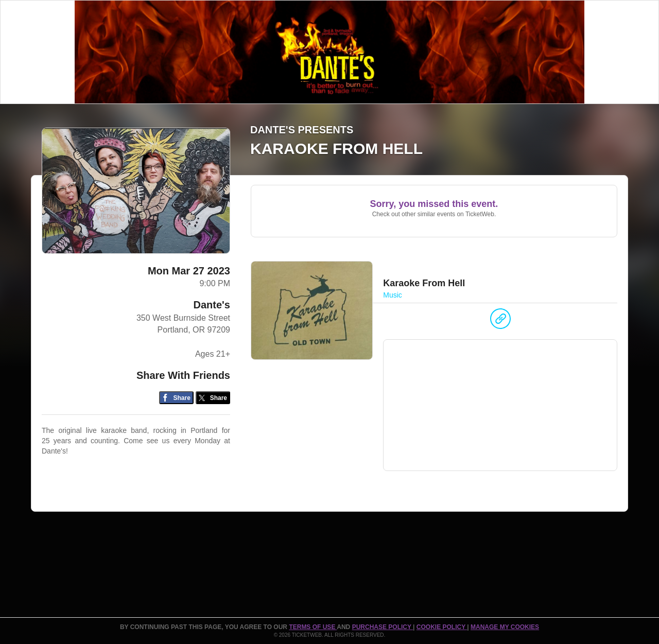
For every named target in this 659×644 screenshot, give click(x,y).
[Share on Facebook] (176, 398)
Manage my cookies (505, 627)
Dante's (212, 305)
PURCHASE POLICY (383, 627)
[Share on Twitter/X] (213, 398)
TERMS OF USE (313, 627)
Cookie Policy (442, 627)
